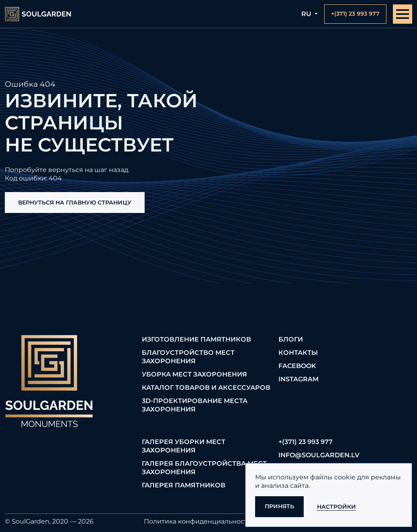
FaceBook (297, 366)
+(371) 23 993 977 (306, 442)
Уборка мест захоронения (194, 374)
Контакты (298, 353)
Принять (279, 506)
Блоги (291, 339)
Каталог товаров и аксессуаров (206, 388)
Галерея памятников (184, 485)
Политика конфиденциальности (198, 521)
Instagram (298, 379)
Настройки (336, 507)
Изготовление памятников (196, 339)
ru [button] (307, 14)
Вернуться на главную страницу (75, 203)
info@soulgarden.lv (319, 455)
